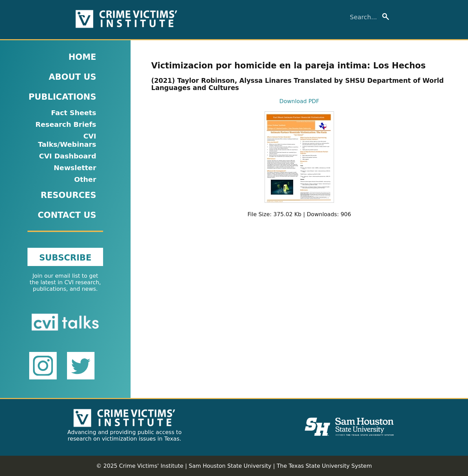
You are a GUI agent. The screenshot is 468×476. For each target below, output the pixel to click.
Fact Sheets (74, 113)
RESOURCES (68, 195)
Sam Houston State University (230, 466)
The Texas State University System (324, 466)
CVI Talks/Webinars (67, 140)
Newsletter (75, 168)
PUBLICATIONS (62, 97)
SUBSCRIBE (65, 258)
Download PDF (299, 101)
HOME (82, 57)
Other (85, 179)
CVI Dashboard (68, 156)
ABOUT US (73, 77)
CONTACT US (67, 215)
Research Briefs (66, 124)
